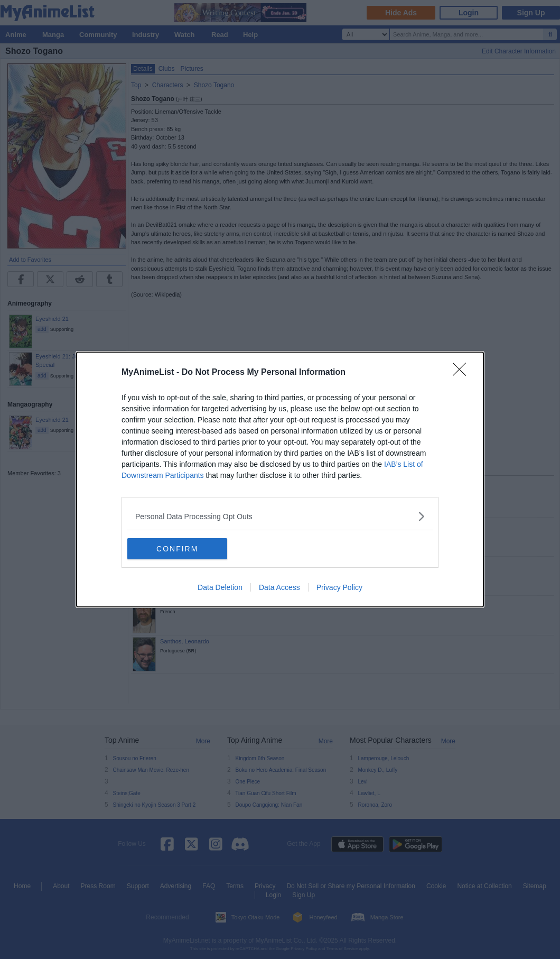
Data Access (279, 587)
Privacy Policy (339, 587)
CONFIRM (177, 549)
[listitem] (280, 516)
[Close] (463, 373)
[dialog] (280, 479)
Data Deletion (220, 587)
